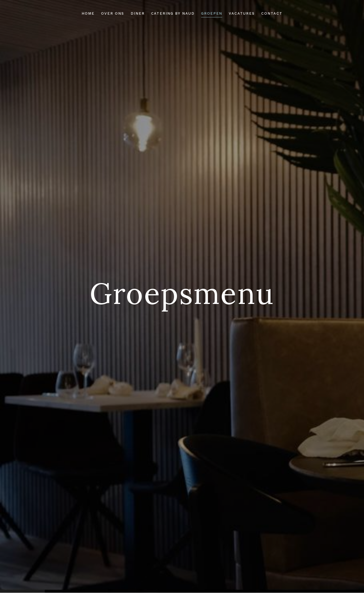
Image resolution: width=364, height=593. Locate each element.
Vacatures (242, 13)
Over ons (113, 13)
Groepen (212, 13)
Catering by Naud (173, 13)
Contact (272, 13)
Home (88, 13)
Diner (138, 13)
